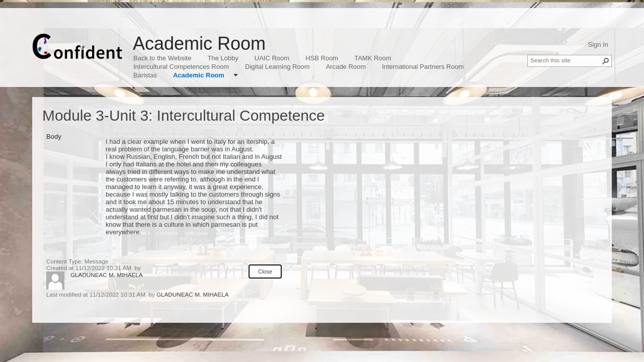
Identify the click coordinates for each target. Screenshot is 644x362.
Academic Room (199, 43)
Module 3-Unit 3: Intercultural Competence (184, 115)
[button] (606, 61)
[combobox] (566, 60)
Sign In (598, 44)
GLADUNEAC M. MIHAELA (107, 275)
